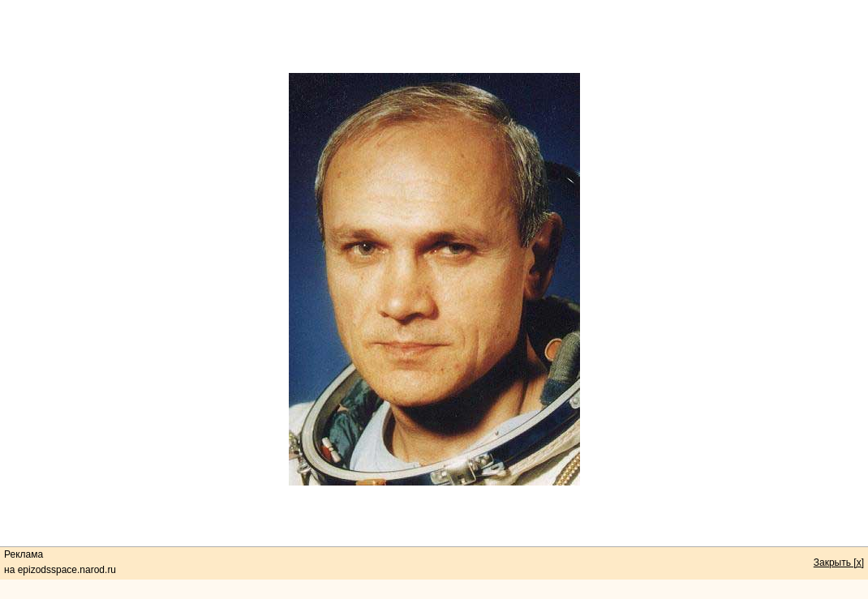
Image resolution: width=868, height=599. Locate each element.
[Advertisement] (434, 36)
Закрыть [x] (839, 563)
